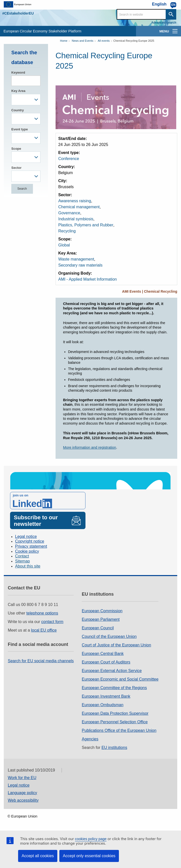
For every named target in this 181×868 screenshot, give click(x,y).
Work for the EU (22, 778)
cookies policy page (91, 839)
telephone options (42, 613)
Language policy (22, 793)
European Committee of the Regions (114, 688)
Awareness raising (75, 201)
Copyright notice (30, 541)
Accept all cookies (38, 856)
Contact (22, 556)
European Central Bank (103, 654)
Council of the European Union (109, 636)
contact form (52, 622)
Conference (69, 159)
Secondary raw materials (80, 265)
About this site (28, 566)
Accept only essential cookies (89, 856)
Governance (69, 213)
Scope (16, 149)
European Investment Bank (106, 696)
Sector (16, 168)
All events (104, 41)
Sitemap (22, 561)
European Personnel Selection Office (115, 722)
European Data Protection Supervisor (115, 713)
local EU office (44, 630)
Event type (20, 129)
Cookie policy (27, 551)
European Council (98, 628)
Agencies (90, 739)
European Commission (102, 611)
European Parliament (101, 619)
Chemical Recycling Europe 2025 (134, 41)
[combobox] (26, 100)
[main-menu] (175, 31)
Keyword (18, 72)
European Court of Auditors (106, 662)
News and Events (83, 41)
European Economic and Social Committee (120, 679)
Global (64, 245)
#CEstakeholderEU (18, 13)
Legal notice (26, 537)
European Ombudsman (102, 705)
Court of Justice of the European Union (116, 645)
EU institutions (114, 748)
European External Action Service (112, 671)
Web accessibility (23, 800)
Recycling (67, 231)
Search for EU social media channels (41, 661)
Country (18, 110)
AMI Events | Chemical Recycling (150, 291)
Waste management (76, 259)
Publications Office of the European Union (119, 730)
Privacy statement (31, 546)
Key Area (18, 91)
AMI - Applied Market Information (88, 279)
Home (64, 41)
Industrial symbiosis (76, 219)
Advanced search (164, 23)
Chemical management (79, 207)
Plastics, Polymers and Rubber (86, 225)
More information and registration (90, 447)
